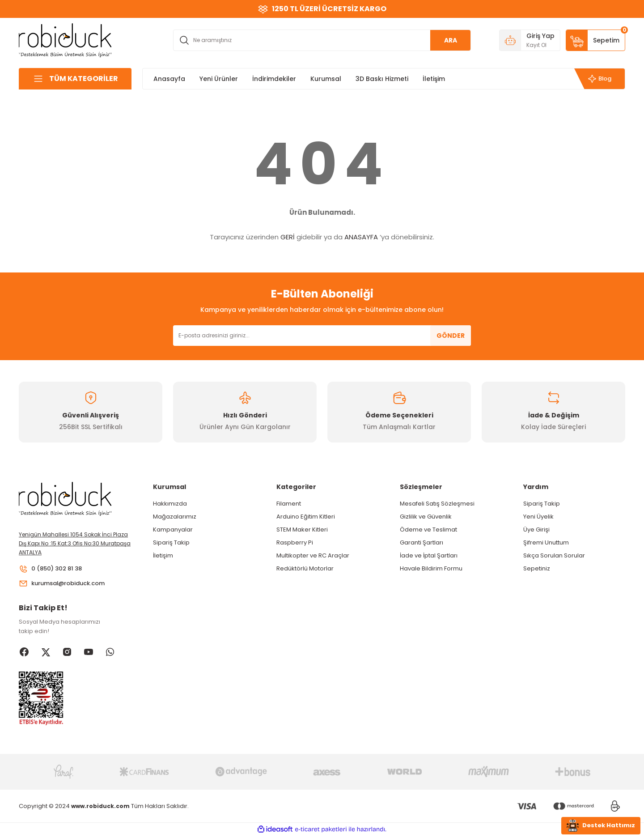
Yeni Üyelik (538, 517)
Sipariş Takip (171, 542)
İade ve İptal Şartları (429, 555)
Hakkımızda (170, 504)
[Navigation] (75, 79)
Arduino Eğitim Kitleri (306, 517)
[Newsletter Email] (322, 336)
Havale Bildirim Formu (431, 568)
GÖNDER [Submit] (451, 336)
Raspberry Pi (295, 542)
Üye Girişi (536, 530)
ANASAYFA (361, 237)
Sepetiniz (537, 568)
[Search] (322, 40)
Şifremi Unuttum (546, 542)
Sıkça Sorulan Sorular (554, 555)
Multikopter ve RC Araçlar (313, 555)
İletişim (163, 555)
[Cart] (595, 40)
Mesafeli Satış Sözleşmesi (437, 504)
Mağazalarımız (175, 517)
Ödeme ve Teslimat (428, 530)
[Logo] (65, 40)
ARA (451, 40)
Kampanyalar (173, 530)
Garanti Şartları (422, 542)
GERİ (288, 237)
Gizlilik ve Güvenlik (426, 517)
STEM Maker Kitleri (302, 530)
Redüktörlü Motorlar (305, 568)
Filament (289, 504)
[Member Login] (530, 40)
